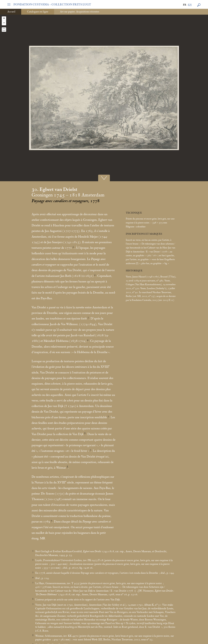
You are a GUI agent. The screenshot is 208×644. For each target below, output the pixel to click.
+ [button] (4, 19)
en (190, 5)
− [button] (4, 23)
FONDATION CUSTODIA (52, 5)
